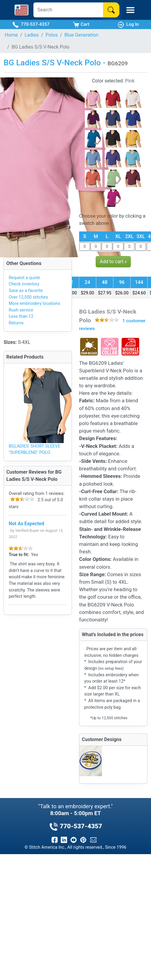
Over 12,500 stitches (28, 297)
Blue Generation (81, 35)
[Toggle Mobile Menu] (130, 10)
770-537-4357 (31, 25)
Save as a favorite (26, 291)
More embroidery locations (34, 304)
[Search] (68, 10)
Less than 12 (21, 316)
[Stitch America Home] (22, 10)
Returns (16, 323)
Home (11, 35)
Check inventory (24, 284)
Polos (51, 35)
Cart (81, 25)
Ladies (32, 35)
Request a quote (24, 278)
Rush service (21, 310)
